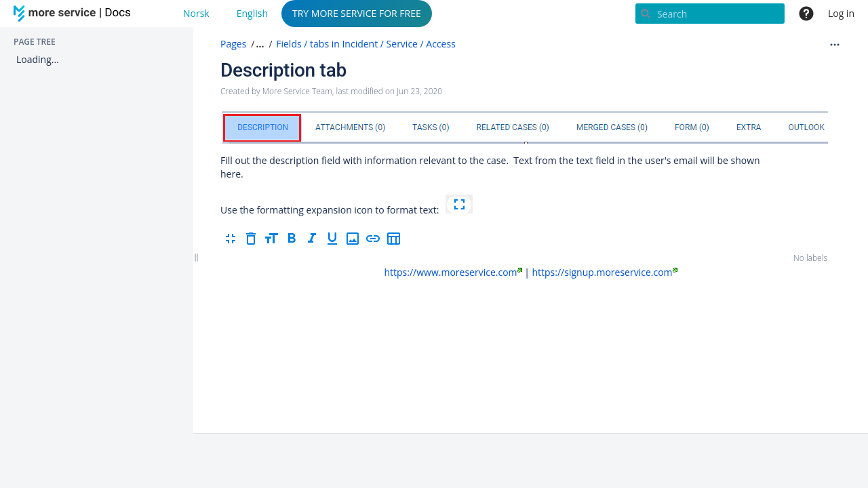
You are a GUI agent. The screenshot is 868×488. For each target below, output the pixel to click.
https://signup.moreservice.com (604, 272)
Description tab (283, 70)
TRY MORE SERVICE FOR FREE (357, 13)
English (252, 13)
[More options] (835, 44)
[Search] (710, 14)
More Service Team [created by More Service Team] (297, 91)
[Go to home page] (75, 14)
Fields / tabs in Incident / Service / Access (366, 44)
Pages (233, 44)
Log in (841, 13)
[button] (258, 44)
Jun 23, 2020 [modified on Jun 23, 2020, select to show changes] (419, 91)
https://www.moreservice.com (453, 272)
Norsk (196, 13)
